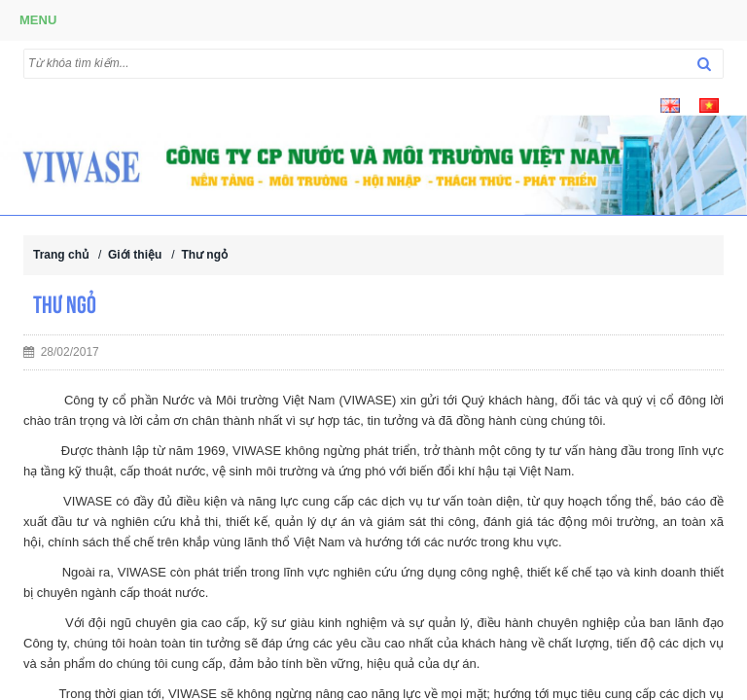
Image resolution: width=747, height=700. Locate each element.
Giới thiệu (135, 255)
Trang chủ (61, 255)
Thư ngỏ (204, 255)
